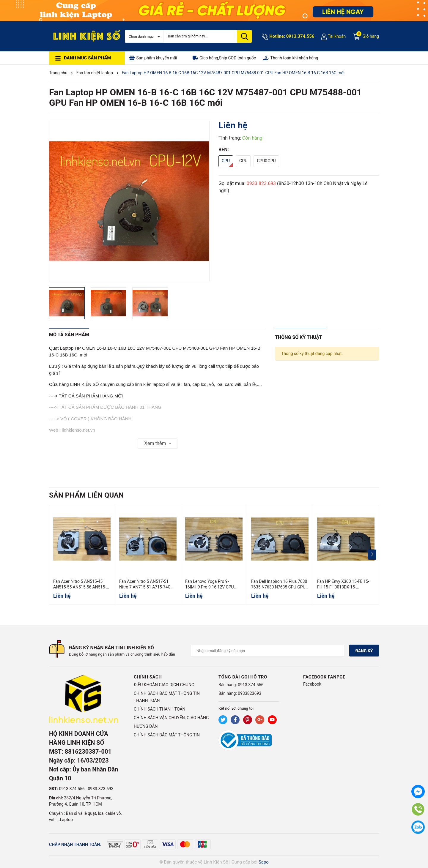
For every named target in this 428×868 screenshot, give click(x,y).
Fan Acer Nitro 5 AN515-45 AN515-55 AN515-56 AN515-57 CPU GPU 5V (80, 587)
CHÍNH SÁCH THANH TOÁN (160, 709)
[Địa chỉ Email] (267, 651)
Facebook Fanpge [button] (324, 677)
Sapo (264, 862)
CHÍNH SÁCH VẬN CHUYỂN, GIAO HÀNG (171, 718)
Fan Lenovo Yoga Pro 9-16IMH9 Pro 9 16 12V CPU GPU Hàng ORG (210, 587)
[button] (372, 555)
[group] (129, 201)
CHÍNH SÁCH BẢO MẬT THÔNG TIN (167, 735)
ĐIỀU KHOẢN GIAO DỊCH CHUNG (164, 685)
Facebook (312, 684)
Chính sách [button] (148, 677)
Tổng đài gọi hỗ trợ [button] (243, 677)
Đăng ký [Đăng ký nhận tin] (364, 651)
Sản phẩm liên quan (86, 495)
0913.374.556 (300, 36)
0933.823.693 (261, 183)
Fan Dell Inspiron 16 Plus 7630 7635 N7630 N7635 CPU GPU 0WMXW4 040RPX (279, 587)
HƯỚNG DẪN (146, 726)
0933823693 (250, 693)
